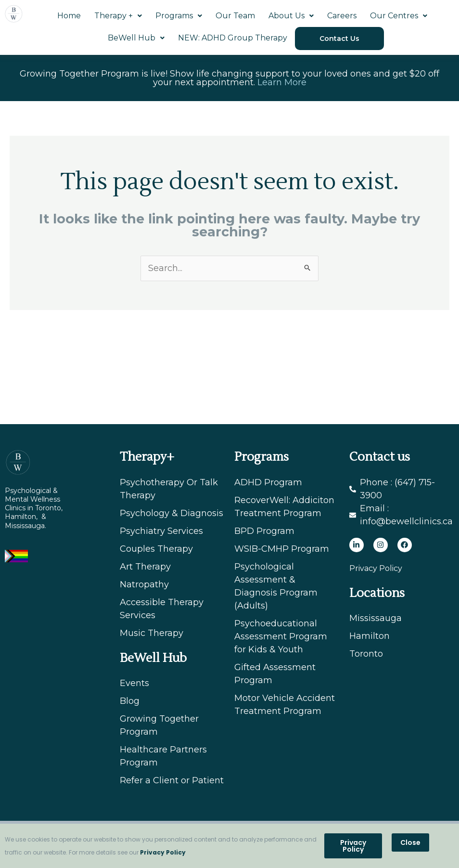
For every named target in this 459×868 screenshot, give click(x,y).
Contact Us (339, 39)
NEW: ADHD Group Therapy (233, 38)
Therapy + (118, 16)
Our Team (235, 16)
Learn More (282, 82)
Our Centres (399, 16)
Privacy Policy (163, 852)
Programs (179, 16)
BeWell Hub (136, 38)
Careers (342, 16)
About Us (291, 16)
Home (69, 16)
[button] (410, 842)
